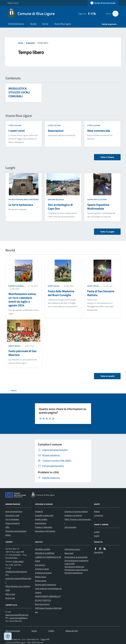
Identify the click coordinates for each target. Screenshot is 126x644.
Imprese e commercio (73, 515)
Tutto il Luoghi (107, 232)
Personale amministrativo (16, 531)
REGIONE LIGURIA (43, 549)
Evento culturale (16, 286)
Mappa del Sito (72, 631)
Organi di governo (13, 523)
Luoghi (97, 532)
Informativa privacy (72, 549)
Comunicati (99, 515)
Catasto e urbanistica (44, 527)
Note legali (69, 553)
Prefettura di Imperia (43, 573)
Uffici (7, 527)
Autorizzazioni (41, 523)
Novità (33, 24)
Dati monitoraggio (13, 631)
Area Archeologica (56, 199)
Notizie (97, 511)
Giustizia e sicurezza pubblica (76, 511)
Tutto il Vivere (107, 157)
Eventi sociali (54, 286)
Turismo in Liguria (42, 569)
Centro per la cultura (97, 199)
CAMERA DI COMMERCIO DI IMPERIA (48, 559)
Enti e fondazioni (12, 519)
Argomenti (30, 43)
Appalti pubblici (41, 519)
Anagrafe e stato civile (44, 515)
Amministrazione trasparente (76, 560)
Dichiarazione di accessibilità (76, 557)
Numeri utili (10, 598)
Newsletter (99, 552)
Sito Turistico (40, 565)
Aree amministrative (14, 511)
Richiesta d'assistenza (73, 573)
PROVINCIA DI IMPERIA (45, 553)
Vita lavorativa (70, 527)
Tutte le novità (107, 376)
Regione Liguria (13, 3)
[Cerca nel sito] (114, 14)
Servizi (45, 24)
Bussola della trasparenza (45, 585)
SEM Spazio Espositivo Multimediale (48, 610)
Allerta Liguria (41, 581)
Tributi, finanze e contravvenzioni (78, 521)
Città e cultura (15, 125)
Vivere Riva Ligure (63, 24)
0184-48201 (19, 561)
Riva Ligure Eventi (42, 604)
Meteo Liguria (40, 577)
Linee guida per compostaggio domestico (48, 590)
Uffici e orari (10, 594)
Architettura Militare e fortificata (24, 199)
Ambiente (39, 511)
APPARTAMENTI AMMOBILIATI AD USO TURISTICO (48, 598)
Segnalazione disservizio (74, 567)
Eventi (97, 536)
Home (21, 43)
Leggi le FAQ (70, 564)
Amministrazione (16, 24)
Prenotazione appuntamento (76, 570)
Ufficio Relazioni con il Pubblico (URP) (18, 588)
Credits (51, 631)
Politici (8, 535)
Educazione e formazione (45, 531)
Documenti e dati (12, 515)
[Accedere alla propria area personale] (103, 3)
